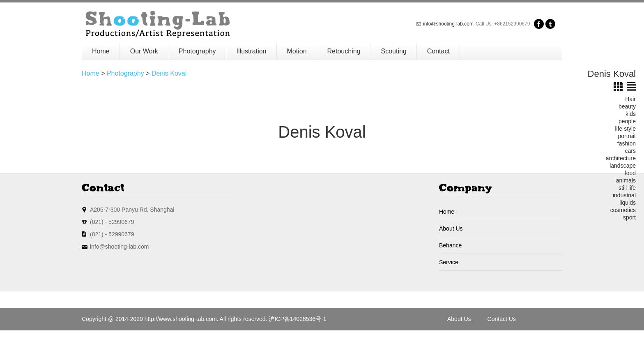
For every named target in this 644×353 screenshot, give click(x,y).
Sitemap (458, 341)
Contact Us (502, 319)
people (627, 121)
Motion (297, 51)
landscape (623, 166)
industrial (624, 195)
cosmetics (623, 210)
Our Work (144, 51)
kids (631, 114)
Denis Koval (169, 73)
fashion (627, 143)
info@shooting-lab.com (448, 24)
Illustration (252, 51)
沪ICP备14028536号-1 (297, 319)
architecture (621, 158)
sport (629, 217)
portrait (627, 136)
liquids (628, 203)
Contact (438, 51)
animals (626, 180)
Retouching (344, 51)
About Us (451, 228)
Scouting (393, 51)
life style (625, 129)
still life (627, 188)
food (630, 173)
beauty (627, 106)
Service (449, 262)
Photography (197, 51)
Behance (450, 245)
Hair (630, 99)
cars (630, 151)
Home (101, 51)
